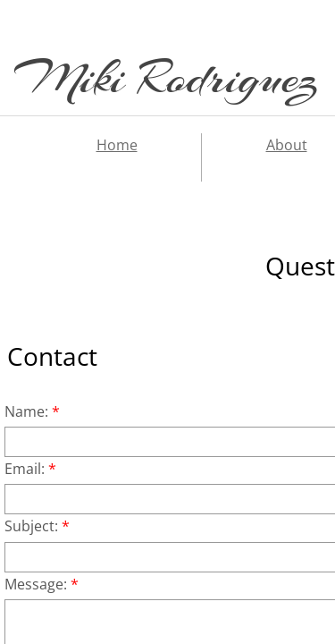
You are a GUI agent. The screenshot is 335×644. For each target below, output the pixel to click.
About (287, 145)
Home (117, 145)
